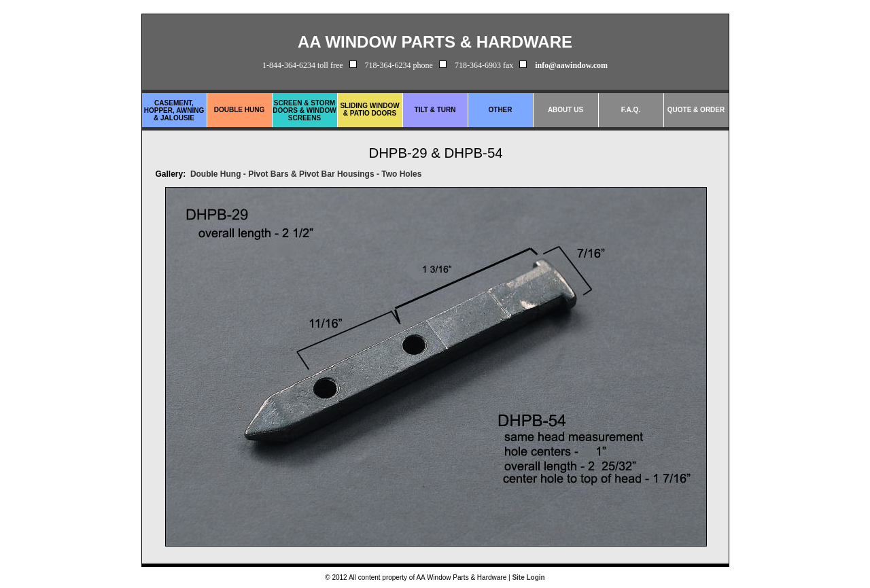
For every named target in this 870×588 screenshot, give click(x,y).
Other (501, 110)
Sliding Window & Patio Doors (369, 109)
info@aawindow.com (571, 65)
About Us (565, 110)
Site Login (528, 577)
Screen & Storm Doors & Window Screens (304, 110)
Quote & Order (696, 110)
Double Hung (239, 110)
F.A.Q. (631, 110)
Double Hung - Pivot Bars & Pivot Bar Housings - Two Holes (306, 174)
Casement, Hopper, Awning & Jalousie (174, 110)
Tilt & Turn (435, 110)
